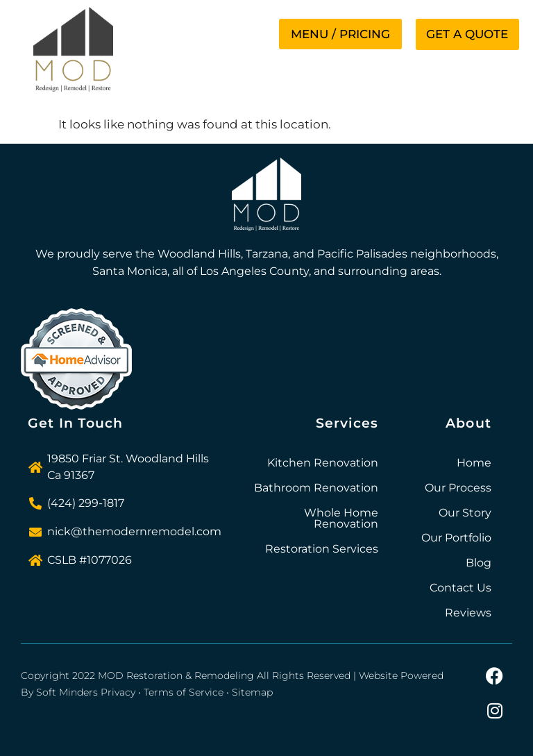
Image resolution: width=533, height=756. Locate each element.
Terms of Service (184, 692)
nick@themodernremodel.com (134, 531)
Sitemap (252, 692)
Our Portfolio (456, 538)
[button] (338, 34)
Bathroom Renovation (316, 488)
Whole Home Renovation (341, 518)
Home (474, 463)
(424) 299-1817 (86, 503)
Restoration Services (322, 549)
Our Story (465, 513)
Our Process (458, 488)
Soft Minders (67, 692)
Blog (479, 563)
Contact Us (460, 588)
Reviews (468, 613)
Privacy (118, 692)
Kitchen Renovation (323, 463)
